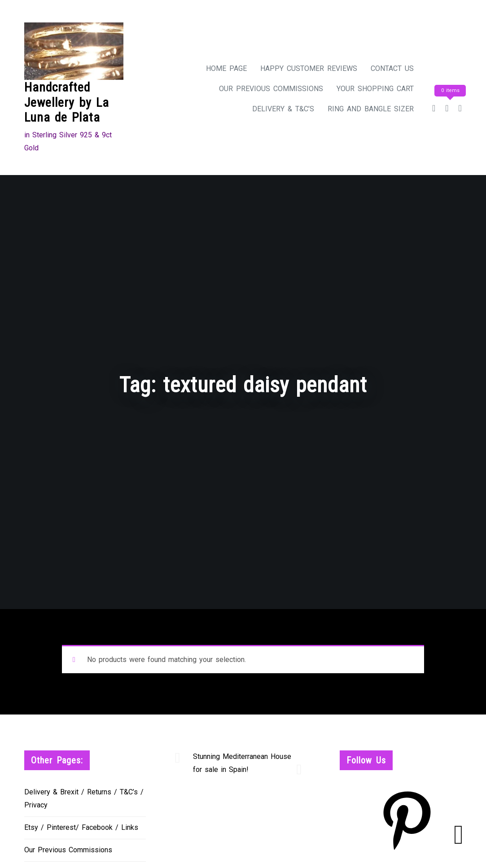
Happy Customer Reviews (309, 68)
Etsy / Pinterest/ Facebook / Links (81, 827)
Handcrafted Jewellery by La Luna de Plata (67, 102)
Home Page (226, 68)
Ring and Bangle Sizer (371, 109)
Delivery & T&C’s (283, 109)
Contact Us (392, 68)
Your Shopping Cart (375, 89)
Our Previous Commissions (271, 89)
